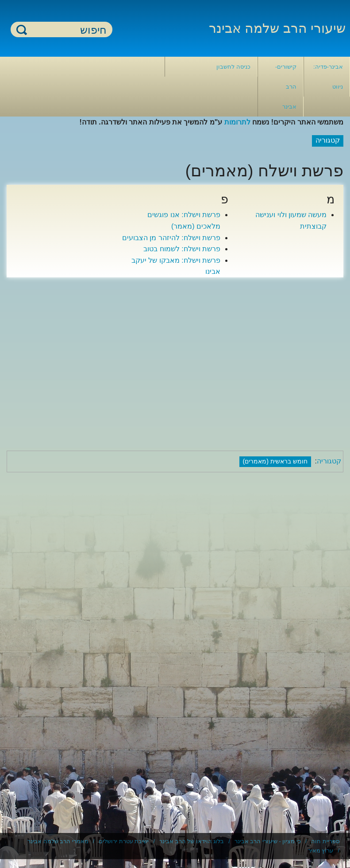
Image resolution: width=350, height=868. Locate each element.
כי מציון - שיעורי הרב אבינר (268, 841)
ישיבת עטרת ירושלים (124, 841)
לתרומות (237, 122)
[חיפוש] (67, 30)
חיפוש (22, 29)
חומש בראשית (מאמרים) (275, 461)
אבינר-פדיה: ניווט (328, 77)
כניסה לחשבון (233, 67)
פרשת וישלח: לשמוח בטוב (182, 249)
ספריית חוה (325, 841)
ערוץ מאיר (321, 850)
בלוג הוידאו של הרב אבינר (192, 841)
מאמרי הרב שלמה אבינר (58, 841)
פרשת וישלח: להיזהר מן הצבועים (171, 238)
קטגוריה (329, 461)
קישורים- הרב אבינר (286, 87)
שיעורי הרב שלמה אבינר (277, 28)
